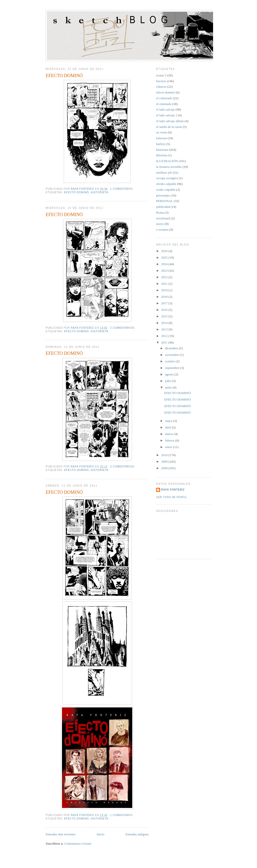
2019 (165, 290)
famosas (162, 138)
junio (169, 387)
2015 (165, 316)
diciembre (172, 348)
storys (160, 224)
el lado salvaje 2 (167, 115)
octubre (170, 361)
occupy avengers (167, 178)
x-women (162, 230)
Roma (160, 212)
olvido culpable (166, 184)
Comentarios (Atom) (78, 843)
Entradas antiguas (137, 834)
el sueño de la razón (169, 127)
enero (169, 447)
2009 (165, 462)
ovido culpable (166, 190)
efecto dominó (76, 192)
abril (169, 427)
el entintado (164, 104)
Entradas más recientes (61, 834)
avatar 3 (161, 75)
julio (169, 381)
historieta (100, 192)
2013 (165, 329)
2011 (165, 342)
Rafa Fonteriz (173, 490)
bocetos (161, 81)
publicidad (163, 207)
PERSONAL (165, 201)
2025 (165, 257)
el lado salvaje (165, 109)
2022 (165, 277)
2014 (165, 323)
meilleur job (164, 173)
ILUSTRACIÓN (167, 161)
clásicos (161, 87)
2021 (165, 284)
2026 (165, 251)
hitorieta (162, 155)
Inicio (100, 834)
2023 (165, 271)
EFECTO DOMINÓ (64, 76)
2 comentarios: (123, 328)
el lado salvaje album (170, 121)
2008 (165, 468)
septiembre (173, 368)
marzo (170, 434)
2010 (165, 455)
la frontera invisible (169, 167)
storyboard (163, 218)
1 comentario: (122, 189)
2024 (165, 264)
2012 (165, 336)
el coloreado (164, 98)
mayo (169, 421)
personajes (163, 195)
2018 (165, 297)
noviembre (173, 355)
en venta (162, 132)
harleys (161, 144)
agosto (170, 374)
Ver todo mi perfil (172, 497)
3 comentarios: (123, 467)
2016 (165, 310)
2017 (165, 303)
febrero (170, 440)
